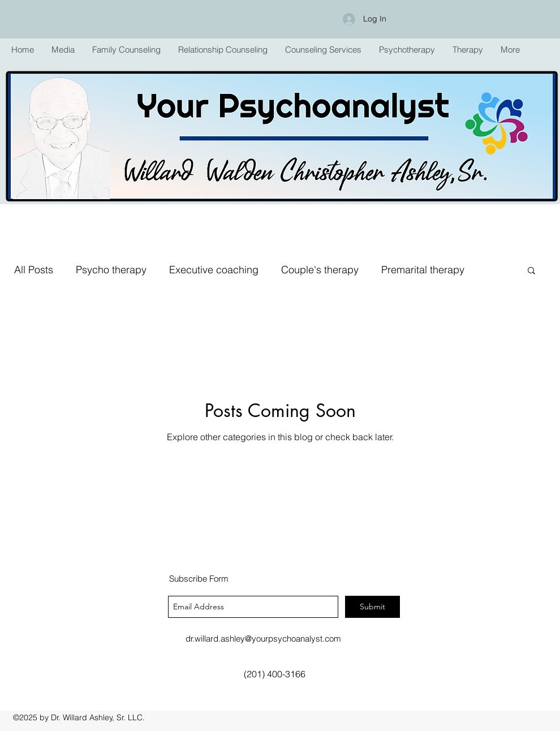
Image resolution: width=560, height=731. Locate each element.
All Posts (34, 270)
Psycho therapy (111, 270)
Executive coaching (214, 270)
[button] (126, 50)
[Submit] (372, 607)
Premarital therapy (423, 270)
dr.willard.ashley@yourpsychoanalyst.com (263, 638)
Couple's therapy (320, 270)
